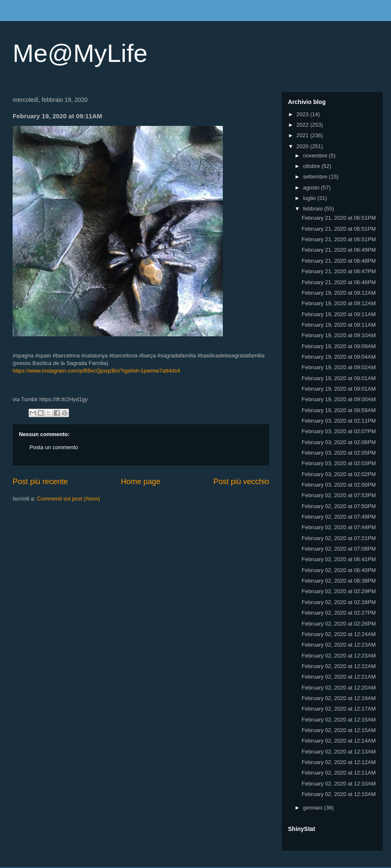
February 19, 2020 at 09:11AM (338, 314)
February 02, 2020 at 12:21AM (338, 677)
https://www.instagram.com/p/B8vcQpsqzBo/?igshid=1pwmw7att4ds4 (96, 371)
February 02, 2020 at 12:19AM (338, 698)
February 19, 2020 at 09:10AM (338, 335)
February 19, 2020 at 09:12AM (338, 293)
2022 (303, 125)
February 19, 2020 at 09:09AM (338, 346)
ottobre (312, 166)
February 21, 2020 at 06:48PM (338, 261)
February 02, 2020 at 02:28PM (338, 602)
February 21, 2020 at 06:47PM (338, 271)
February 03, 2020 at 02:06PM (338, 442)
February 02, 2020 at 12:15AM (338, 720)
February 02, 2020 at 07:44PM (338, 527)
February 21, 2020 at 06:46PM (338, 282)
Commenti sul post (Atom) (69, 499)
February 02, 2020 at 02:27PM (338, 613)
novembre (316, 156)
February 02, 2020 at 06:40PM (338, 570)
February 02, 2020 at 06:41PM (338, 559)
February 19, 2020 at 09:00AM (338, 399)
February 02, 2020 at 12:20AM (338, 688)
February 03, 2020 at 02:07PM (338, 431)
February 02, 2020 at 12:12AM (338, 762)
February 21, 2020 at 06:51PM (338, 218)
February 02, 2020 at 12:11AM (338, 773)
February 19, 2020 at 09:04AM (338, 357)
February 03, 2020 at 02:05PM (338, 453)
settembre (316, 177)
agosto (312, 188)
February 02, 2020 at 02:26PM (338, 624)
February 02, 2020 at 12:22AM (338, 666)
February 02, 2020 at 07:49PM (338, 517)
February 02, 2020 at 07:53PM (338, 495)
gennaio (314, 808)
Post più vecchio (241, 482)
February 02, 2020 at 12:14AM (338, 741)
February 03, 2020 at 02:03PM (338, 463)
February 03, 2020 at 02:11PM (338, 421)
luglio (310, 198)
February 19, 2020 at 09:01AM (338, 378)
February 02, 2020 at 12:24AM (338, 634)
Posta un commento (54, 447)
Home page (140, 482)
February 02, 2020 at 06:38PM (338, 581)
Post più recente (40, 482)
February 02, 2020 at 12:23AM (338, 645)
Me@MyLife (80, 53)
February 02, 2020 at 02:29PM (338, 591)
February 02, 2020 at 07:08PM (338, 549)
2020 (303, 146)
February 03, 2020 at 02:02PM (338, 474)
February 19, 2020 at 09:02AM (338, 367)
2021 (303, 135)
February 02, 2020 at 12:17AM (338, 709)
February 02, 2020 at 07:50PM (338, 506)
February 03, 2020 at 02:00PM (338, 485)
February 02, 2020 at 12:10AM (338, 784)
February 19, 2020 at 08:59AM (338, 410)
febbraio (314, 209)
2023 (303, 114)
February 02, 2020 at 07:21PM (338, 538)
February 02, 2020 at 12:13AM (338, 752)
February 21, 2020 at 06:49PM (338, 250)
